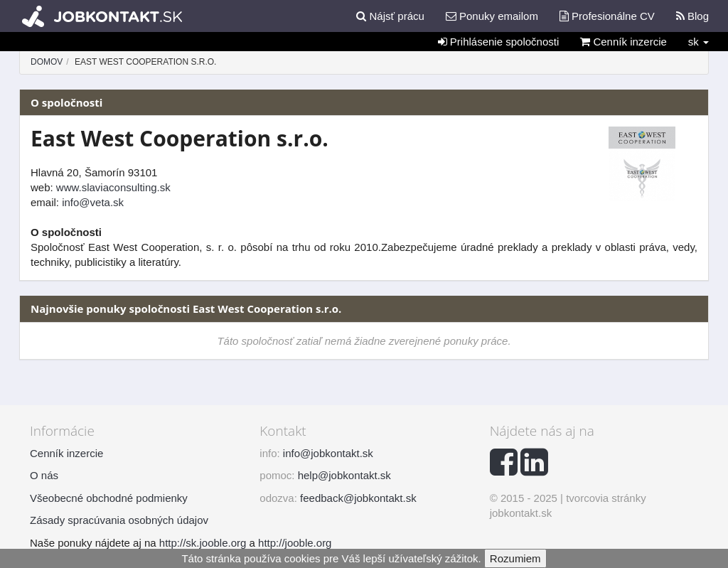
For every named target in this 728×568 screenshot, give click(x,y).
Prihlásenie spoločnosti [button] (499, 42)
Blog (692, 16)
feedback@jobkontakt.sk (358, 498)
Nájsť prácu (390, 16)
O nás (44, 475)
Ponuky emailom (492, 16)
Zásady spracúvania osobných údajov (119, 520)
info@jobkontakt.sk (328, 453)
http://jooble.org (295, 543)
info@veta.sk (93, 202)
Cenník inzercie (623, 42)
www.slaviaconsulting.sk (113, 187)
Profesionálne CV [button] (607, 16)
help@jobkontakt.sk (344, 475)
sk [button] (698, 42)
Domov (47, 62)
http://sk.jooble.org (203, 543)
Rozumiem (515, 558)
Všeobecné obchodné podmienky (109, 498)
